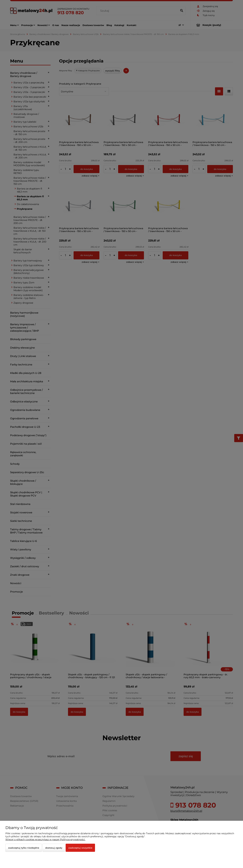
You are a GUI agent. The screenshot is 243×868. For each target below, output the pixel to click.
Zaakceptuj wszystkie (80, 848)
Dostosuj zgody (54, 848)
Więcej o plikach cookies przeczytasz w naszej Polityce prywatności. (45, 839)
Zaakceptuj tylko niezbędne (24, 848)
